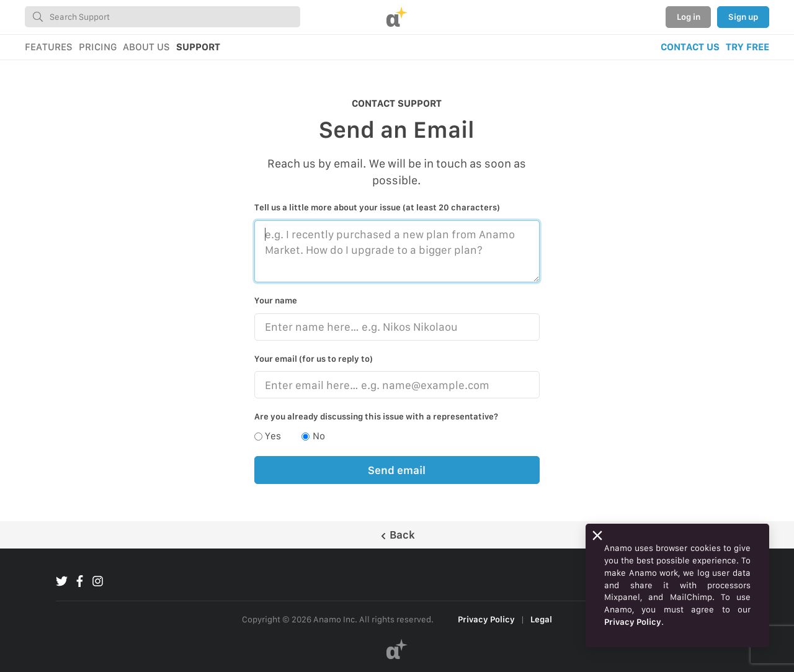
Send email (397, 470)
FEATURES (49, 47)
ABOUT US (146, 47)
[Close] (597, 535)
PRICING (98, 47)
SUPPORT (198, 47)
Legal (541, 619)
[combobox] (163, 17)
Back (397, 535)
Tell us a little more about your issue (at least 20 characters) (377, 207)
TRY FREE (747, 47)
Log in (689, 17)
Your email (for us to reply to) (314, 359)
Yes (273, 436)
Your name (276, 300)
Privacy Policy (486, 619)
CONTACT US (690, 47)
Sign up (743, 17)
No (319, 436)
